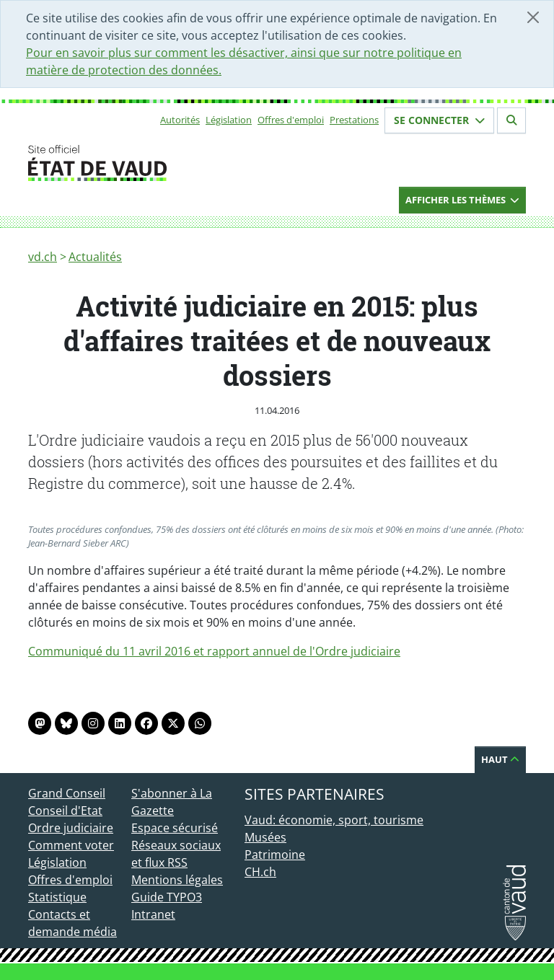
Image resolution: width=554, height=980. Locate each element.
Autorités (180, 120)
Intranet (153, 914)
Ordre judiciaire (71, 828)
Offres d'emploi (291, 120)
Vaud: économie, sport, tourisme (334, 820)
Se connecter (439, 120)
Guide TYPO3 (167, 897)
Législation (229, 120)
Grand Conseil (67, 793)
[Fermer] (533, 17)
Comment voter (71, 845)
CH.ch (260, 872)
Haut (500, 759)
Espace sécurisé (175, 828)
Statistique (57, 897)
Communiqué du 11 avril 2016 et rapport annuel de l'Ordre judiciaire (214, 651)
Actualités (95, 257)
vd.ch (43, 257)
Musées (265, 837)
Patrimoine (275, 855)
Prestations (354, 120)
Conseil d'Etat (65, 811)
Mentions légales (177, 880)
